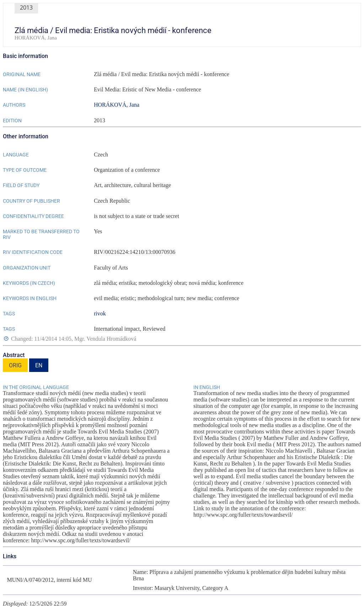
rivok (100, 313)
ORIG (15, 365)
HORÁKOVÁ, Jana (117, 105)
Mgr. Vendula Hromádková (105, 339)
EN (39, 365)
